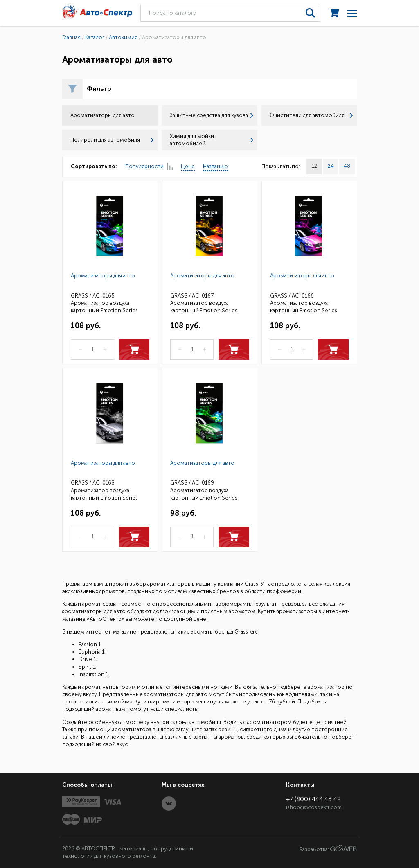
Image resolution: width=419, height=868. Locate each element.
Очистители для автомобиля (311, 115)
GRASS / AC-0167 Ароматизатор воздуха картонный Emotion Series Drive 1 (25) (204, 303)
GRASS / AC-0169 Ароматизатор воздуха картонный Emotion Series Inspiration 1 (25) (204, 490)
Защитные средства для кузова (211, 115)
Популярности (149, 167)
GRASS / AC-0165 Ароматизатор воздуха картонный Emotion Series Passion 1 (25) (104, 303)
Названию (215, 166)
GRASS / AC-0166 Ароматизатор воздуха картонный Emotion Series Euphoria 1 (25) (304, 303)
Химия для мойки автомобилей (211, 140)
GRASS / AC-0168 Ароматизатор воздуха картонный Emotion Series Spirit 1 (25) (104, 490)
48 (347, 166)
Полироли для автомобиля (112, 140)
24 (331, 166)
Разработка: (328, 849)
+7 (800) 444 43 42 (313, 799)
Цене (188, 166)
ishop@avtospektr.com (314, 807)
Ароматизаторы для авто (103, 276)
